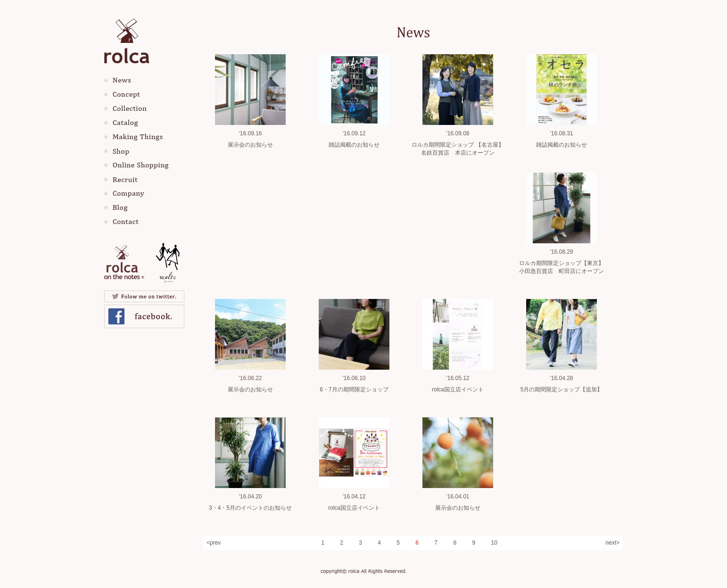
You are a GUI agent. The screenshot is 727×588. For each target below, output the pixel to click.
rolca (127, 39)
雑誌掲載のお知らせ (354, 145)
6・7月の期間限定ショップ (354, 389)
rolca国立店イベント (458, 389)
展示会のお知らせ (250, 145)
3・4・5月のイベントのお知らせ (250, 508)
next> (612, 543)
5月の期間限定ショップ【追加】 (562, 389)
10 (494, 543)
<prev (214, 543)
